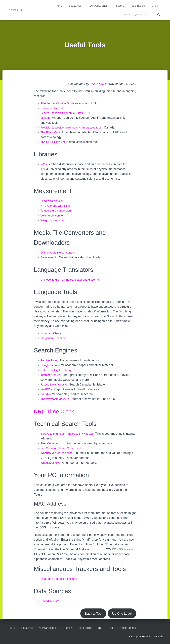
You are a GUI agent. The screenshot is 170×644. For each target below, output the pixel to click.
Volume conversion (53, 215)
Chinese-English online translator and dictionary (72, 280)
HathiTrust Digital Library (57, 370)
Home (60, 6)
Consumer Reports (53, 108)
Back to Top (91, 614)
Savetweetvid (49, 257)
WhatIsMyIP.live (51, 463)
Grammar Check (51, 333)
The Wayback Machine (56, 399)
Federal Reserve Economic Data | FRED (67, 113)
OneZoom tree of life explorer (60, 579)
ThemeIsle (158, 637)
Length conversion (53, 201)
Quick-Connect (143, 14)
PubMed (46, 394)
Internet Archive (51, 375)
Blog (127, 14)
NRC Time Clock (57, 411)
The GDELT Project (53, 142)
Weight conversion (53, 220)
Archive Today (50, 360)
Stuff (156, 6)
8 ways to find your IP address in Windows (69, 434)
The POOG (97, 84)
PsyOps (121, 6)
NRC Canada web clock (56, 206)
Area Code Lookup (53, 443)
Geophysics (139, 6)
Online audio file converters (59, 253)
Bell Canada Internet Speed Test (62, 448)
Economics (76, 6)
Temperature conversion (57, 211)
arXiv (44, 164)
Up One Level (121, 614)
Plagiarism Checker (53, 338)
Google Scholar (51, 365)
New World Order (100, 6)
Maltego (46, 118)
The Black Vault (51, 132)
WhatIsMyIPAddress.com (57, 453)
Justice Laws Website (55, 385)
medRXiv (46, 389)
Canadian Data (50, 601)
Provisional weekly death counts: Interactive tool (72, 128)
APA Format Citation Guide (58, 103)
